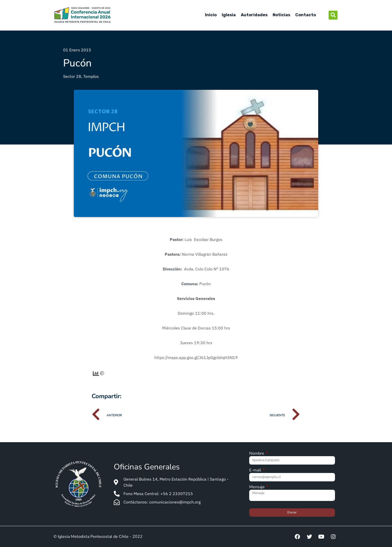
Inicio (211, 15)
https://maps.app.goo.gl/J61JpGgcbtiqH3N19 (196, 357)
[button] (333, 15)
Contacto (306, 15)
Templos (91, 76)
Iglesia (229, 15)
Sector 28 (72, 76)
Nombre (257, 454)
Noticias (281, 15)
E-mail (256, 471)
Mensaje (257, 487)
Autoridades (254, 15)
